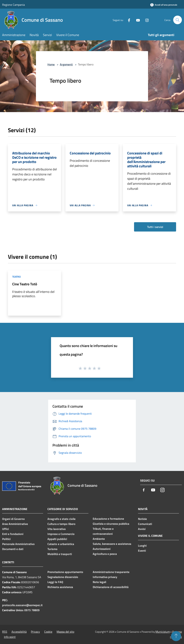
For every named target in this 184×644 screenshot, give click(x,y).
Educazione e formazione (108, 519)
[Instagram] (146, 20)
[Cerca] (178, 20)
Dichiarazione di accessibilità (111, 587)
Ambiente (99, 539)
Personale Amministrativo (18, 544)
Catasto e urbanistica (61, 544)
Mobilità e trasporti (60, 554)
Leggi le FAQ (55, 582)
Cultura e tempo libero (61, 524)
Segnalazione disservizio (63, 577)
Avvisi (142, 529)
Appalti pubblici (57, 539)
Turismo (52, 549)
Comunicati (145, 524)
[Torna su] (176, 636)
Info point (10, 637)
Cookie (48, 632)
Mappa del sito (65, 632)
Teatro (16, 277)
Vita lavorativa (57, 529)
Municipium (163, 632)
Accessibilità (19, 632)
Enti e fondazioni (13, 534)
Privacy (35, 632)
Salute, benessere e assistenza (112, 544)
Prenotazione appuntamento (65, 572)
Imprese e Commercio (61, 534)
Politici (6, 539)
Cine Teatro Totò (25, 284)
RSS (5, 632)
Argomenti (66, 64)
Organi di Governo (13, 519)
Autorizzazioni (102, 549)
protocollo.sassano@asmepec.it (22, 605)
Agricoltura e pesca (105, 554)
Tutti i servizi (155, 227)
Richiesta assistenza (60, 587)
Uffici (5, 529)
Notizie (142, 519)
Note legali (99, 582)
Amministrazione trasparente (111, 572)
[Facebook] (128, 20)
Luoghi (142, 546)
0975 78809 (32, 610)
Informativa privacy (105, 577)
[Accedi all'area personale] (164, 5)
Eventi (142, 551)
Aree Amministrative (15, 524)
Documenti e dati (13, 549)
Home (51, 64)
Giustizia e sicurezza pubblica (111, 524)
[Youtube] (137, 20)
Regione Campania (13, 5)
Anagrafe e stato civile (61, 519)
